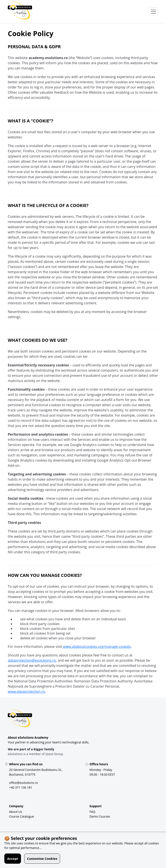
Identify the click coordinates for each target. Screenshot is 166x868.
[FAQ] (92, 812)
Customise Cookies (42, 858)
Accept (13, 858)
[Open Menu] (153, 12)
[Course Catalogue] (22, 816)
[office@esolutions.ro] (24, 783)
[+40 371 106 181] (21, 787)
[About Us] (16, 812)
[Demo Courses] (100, 816)
